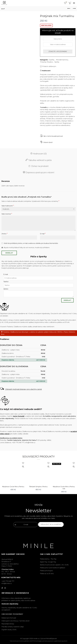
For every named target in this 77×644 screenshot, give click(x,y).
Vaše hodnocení (8, 206)
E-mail (43, 234)
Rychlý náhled (23, 467)
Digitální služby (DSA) (9, 630)
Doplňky (52, 60)
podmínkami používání (61, 641)
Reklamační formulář (9, 618)
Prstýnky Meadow (47, 62)
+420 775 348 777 (8, 581)
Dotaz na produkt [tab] (40, 166)
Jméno (5, 234)
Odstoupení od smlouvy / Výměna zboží (15, 621)
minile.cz (36, 639)
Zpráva (6, 289)
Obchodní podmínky (12, 614)
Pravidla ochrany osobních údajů (13, 627)
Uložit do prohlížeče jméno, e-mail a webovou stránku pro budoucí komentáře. (31, 243)
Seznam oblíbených (66, 2)
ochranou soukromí (48, 641)
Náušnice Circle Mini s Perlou (13, 487)
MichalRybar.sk (51, 639)
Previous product (69, 8)
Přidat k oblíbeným (49, 66)
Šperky (57, 62)
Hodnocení (46, 71)
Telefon (6, 282)
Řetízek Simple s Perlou (38, 487)
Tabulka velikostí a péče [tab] (40, 160)
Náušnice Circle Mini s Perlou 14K (64, 488)
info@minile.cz (7, 583)
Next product (74, 8)
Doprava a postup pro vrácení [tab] (40, 172)
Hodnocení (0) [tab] (40, 154)
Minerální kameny (62, 60)
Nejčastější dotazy (8, 624)
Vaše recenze (7, 214)
